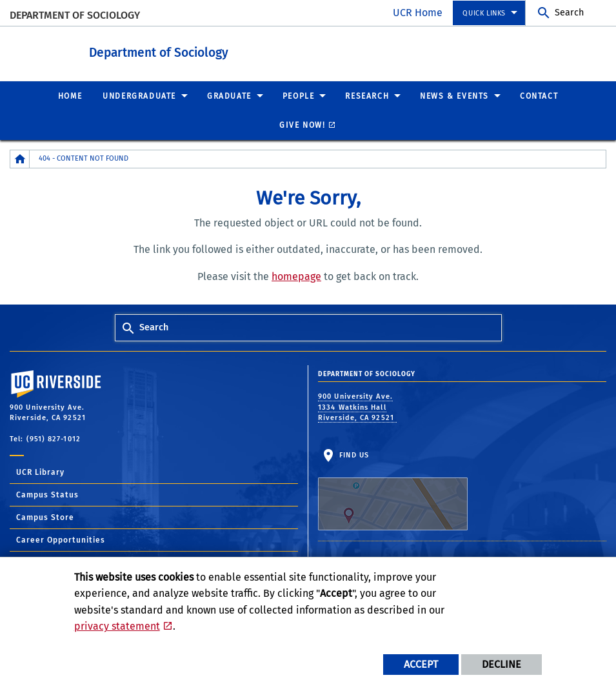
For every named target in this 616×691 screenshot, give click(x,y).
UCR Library (40, 472)
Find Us (393, 490)
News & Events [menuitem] (454, 95)
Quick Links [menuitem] (484, 13)
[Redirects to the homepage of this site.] (20, 158)
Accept (421, 664)
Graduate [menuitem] (229, 95)
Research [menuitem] (367, 95)
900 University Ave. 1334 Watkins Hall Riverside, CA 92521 (357, 406)
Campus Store (45, 517)
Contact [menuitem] (539, 95)
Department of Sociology (75, 15)
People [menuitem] (299, 95)
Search (569, 13)
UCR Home (418, 13)
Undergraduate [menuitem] (139, 95)
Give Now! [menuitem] (302, 125)
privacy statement (117, 626)
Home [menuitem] (70, 95)
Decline (502, 664)
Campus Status (47, 494)
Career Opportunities (61, 539)
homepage (296, 276)
